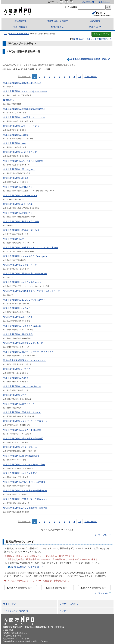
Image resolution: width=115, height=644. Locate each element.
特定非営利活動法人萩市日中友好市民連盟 (23, 439)
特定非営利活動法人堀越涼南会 (18, 334)
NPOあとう (9, 100)
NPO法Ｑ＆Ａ (57, 27)
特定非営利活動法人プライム (17, 308)
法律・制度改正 (20, 27)
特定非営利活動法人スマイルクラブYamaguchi (25, 256)
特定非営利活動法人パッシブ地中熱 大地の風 (25, 508)
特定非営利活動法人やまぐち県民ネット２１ (24, 282)
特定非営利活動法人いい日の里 (18, 204)
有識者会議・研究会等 (57, 21)
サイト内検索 (71, 7)
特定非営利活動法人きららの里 (18, 317)
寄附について (95, 27)
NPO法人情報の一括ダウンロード (27, 567)
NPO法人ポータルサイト (19, 34)
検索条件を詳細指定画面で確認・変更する (90, 59)
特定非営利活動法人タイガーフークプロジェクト (26, 421)
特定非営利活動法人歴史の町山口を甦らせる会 (25, 274)
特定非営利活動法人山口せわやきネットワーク (25, 91)
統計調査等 (95, 21)
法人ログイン (101, 34)
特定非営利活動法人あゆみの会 (18, 187)
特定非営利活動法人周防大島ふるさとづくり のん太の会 (31, 248)
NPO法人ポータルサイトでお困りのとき (91, 39)
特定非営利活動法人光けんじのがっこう (22, 386)
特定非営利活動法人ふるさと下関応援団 (22, 430)
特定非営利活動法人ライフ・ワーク (20, 265)
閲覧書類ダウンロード (57, 588)
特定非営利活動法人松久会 (16, 178)
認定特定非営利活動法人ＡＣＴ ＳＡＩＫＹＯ (25, 360)
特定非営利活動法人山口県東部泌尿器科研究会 (25, 491)
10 (80, 76)
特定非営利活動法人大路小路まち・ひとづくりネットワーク (32, 291)
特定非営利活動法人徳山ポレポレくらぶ (22, 83)
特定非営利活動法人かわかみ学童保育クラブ (24, 109)
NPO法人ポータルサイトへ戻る (57, 530)
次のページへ (91, 76)
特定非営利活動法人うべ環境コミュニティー (24, 117)
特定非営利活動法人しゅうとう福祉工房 (22, 326)
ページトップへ (101, 535)
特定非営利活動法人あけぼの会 (18, 213)
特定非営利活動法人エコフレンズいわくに (23, 343)
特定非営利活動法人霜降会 (16, 135)
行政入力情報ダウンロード (21, 588)
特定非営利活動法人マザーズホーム (20, 447)
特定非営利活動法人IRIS (15, 143)
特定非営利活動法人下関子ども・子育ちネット (25, 499)
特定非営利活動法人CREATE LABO (20, 196)
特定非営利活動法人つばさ (16, 378)
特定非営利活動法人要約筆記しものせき (22, 412)
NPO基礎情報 (20, 21)
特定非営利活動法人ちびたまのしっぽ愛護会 (24, 482)
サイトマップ (104, 2)
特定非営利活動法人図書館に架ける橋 (21, 230)
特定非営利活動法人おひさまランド (20, 152)
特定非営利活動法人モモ (15, 395)
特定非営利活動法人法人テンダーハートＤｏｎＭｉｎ (28, 352)
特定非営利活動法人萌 (14, 239)
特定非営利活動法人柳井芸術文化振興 (21, 222)
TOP (5, 34)
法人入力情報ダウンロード (94, 588)
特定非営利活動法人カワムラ (17, 369)
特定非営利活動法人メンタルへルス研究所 (23, 161)
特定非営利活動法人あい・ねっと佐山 (21, 126)
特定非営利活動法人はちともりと (19, 404)
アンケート (87, 2)
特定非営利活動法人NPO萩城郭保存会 (21, 456)
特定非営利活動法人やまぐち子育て (20, 473)
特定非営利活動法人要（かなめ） (19, 169)
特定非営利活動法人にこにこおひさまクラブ (24, 300)
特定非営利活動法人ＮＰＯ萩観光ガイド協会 (24, 465)
